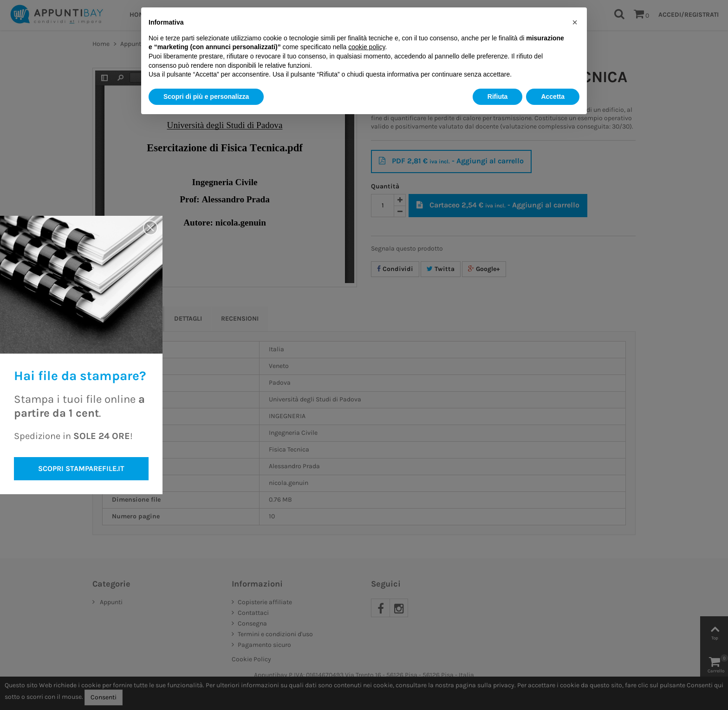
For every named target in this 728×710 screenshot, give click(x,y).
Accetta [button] (553, 97)
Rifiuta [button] (498, 97)
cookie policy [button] (367, 47)
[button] (575, 22)
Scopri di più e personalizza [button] (206, 97)
